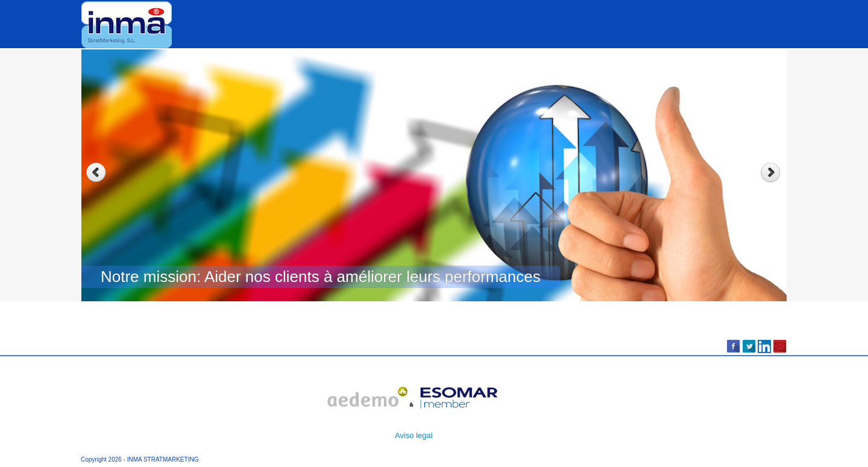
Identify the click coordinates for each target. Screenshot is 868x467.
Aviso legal (414, 435)
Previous (96, 173)
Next (772, 173)
